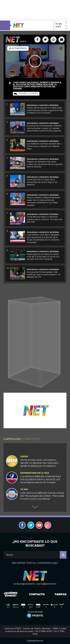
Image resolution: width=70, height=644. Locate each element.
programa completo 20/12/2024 (43, 195)
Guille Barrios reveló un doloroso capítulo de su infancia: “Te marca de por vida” (45, 219)
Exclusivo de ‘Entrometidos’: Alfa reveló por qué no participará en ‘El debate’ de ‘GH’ (44, 275)
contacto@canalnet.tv (24, 584)
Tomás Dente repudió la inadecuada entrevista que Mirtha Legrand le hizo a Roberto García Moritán (45, 110)
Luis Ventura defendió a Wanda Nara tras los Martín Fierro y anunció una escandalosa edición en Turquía (41, 479)
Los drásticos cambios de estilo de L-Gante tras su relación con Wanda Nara (44, 146)
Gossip (24, 457)
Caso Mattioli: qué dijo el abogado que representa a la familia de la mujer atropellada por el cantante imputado (43, 239)
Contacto (36, 594)
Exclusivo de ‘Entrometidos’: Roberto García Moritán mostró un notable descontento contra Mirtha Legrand (44, 128)
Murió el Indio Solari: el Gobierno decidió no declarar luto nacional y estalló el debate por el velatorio (40, 463)
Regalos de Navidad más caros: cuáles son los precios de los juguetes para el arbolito (45, 164)
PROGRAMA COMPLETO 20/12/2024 (43, 251)
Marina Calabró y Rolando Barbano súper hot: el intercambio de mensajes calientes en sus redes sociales (43, 201)
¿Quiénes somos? (11, 594)
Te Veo (24, 490)
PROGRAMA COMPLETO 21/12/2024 (43, 214)
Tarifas (60, 594)
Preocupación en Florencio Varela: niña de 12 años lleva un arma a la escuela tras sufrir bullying (43, 257)
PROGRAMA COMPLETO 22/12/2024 (43, 177)
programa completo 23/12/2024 (43, 105)
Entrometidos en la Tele (35, 473)
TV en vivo (60, 25)
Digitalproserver (35, 641)
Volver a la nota (28, 93)
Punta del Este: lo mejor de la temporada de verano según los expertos (42, 182)
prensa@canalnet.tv (47, 584)
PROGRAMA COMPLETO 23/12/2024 (43, 123)
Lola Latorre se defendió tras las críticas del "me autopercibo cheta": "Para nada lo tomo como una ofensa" (42, 496)
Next (35, 507)
